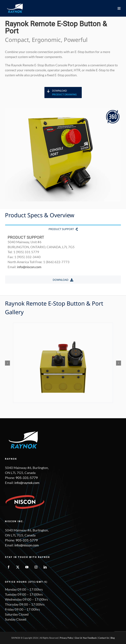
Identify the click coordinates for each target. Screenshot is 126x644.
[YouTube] (27, 567)
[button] (7, 363)
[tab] (63, 229)
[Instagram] (36, 567)
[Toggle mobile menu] (119, 8)
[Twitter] (18, 567)
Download (67, 93)
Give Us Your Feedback (86, 638)
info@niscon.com (29, 267)
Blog (113, 638)
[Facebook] (9, 567)
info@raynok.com (27, 483)
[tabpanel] (63, 254)
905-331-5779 (27, 478)
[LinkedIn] (45, 567)
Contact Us (104, 638)
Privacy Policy (66, 638)
